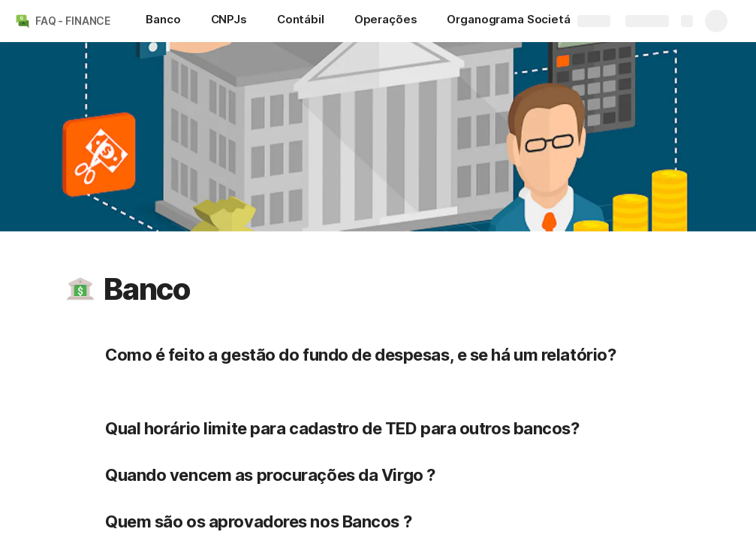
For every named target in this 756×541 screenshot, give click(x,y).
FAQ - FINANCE (73, 21)
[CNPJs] (229, 21)
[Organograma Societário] (516, 21)
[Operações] (386, 21)
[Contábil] (301, 21)
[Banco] (163, 21)
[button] (80, 289)
